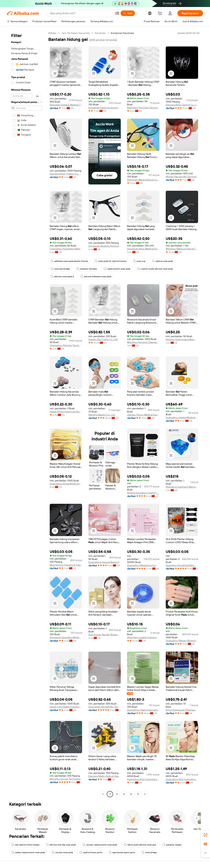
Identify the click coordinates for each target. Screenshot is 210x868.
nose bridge (149, 852)
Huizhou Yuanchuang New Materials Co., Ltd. (182, 339)
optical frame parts (91, 852)
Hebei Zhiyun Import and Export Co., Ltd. (66, 412)
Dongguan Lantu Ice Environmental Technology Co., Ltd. (105, 108)
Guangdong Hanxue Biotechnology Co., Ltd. (105, 562)
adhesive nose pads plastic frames (69, 261)
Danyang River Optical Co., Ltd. (182, 105)
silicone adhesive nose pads (96, 277)
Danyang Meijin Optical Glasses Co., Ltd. (105, 776)
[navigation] (27, 414)
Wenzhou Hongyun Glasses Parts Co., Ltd (143, 342)
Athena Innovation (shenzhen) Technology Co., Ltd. (143, 493)
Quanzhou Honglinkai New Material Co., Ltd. (182, 565)
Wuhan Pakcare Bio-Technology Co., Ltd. (182, 177)
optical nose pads (162, 261)
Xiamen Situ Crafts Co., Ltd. (103, 339)
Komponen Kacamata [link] (122, 33)
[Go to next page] (145, 794)
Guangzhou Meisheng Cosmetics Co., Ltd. (143, 565)
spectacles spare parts (122, 852)
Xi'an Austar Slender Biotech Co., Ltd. (105, 635)
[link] (205, 835)
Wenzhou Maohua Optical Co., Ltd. (182, 249)
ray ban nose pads (62, 852)
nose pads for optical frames (111, 261)
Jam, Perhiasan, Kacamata (76, 33)
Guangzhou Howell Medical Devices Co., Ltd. (182, 417)
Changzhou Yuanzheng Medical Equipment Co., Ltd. (66, 249)
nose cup (139, 261)
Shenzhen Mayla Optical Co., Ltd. (143, 180)
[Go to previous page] (103, 794)
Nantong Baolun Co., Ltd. (102, 415)
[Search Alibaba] (81, 13)
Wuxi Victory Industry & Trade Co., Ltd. (66, 565)
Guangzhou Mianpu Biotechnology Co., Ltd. (182, 641)
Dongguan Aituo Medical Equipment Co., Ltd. (143, 249)
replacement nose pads (117, 269)
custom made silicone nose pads (155, 269)
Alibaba (52, 33)
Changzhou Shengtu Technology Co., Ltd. (66, 345)
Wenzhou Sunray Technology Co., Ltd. (66, 779)
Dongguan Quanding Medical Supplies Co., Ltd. (66, 637)
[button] (117, 13)
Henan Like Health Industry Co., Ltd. (66, 707)
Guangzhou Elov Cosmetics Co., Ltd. (182, 779)
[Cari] (128, 13)
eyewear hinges (172, 845)
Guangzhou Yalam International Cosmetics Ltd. (143, 710)
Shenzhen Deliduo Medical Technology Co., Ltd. (66, 105)
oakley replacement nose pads (28, 852)
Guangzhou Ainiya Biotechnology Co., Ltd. (66, 484)
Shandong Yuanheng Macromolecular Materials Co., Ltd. (182, 487)
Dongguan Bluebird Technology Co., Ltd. (105, 246)
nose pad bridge (60, 269)
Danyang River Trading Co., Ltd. (66, 174)
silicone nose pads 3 (62, 277)
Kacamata (100, 33)
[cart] (160, 14)
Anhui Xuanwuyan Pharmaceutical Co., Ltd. (182, 710)
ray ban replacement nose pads (100, 845)
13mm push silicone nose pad (140, 845)
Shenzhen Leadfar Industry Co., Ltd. (143, 637)
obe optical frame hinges (25, 845)
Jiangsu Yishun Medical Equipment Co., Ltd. (143, 415)
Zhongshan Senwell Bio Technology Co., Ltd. (105, 707)
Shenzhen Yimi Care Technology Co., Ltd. (143, 108)
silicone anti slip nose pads (61, 845)
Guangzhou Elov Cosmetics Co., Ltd (143, 779)
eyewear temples (87, 269)
